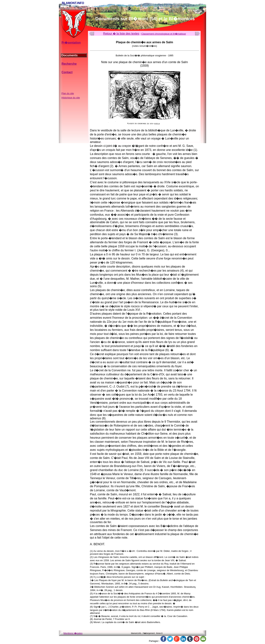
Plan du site (68, 93)
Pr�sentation (71, 43)
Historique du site (71, 98)
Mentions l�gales (73, 633)
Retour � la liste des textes (121, 34)
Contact (67, 72)
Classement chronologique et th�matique (164, 34)
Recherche (69, 64)
